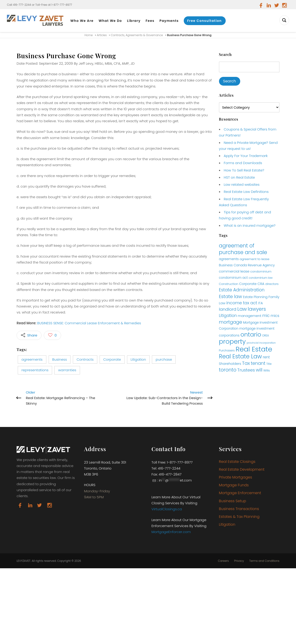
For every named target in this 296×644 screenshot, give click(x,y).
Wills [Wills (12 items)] (266, 370)
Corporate (112, 359)
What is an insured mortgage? (250, 225)
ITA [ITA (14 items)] (260, 303)
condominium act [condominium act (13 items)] (233, 278)
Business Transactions (239, 509)
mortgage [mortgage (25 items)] (231, 322)
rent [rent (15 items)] (266, 357)
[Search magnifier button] (284, 20)
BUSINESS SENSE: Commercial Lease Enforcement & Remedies (89, 323)
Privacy (239, 561)
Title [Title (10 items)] (269, 364)
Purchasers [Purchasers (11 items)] (227, 350)
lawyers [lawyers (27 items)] (257, 309)
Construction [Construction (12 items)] (229, 284)
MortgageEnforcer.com (171, 532)
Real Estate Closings (237, 462)
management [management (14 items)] (249, 316)
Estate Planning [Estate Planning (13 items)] (255, 297)
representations (35, 370)
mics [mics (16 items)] (275, 316)
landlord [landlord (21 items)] (228, 309)
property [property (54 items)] (232, 341)
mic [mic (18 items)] (266, 316)
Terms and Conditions (264, 561)
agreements (32, 359)
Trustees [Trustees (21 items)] (246, 370)
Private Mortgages (236, 477)
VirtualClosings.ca (167, 509)
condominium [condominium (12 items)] (261, 271)
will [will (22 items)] (259, 370)
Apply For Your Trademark (246, 156)
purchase (164, 359)
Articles (102, 35)
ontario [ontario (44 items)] (251, 334)
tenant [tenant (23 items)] (258, 363)
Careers (223, 561)
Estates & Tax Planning (239, 517)
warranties (67, 370)
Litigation (138, 359)
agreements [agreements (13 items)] (229, 259)
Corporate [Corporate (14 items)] (248, 284)
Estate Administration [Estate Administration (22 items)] (242, 290)
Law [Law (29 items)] (242, 309)
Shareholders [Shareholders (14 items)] (230, 364)
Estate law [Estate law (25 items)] (231, 296)
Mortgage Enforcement (240, 493)
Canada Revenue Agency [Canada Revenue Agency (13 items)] (254, 265)
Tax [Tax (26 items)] (246, 363)
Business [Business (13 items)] (226, 265)
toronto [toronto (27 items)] (228, 370)
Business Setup (233, 501)
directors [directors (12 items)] (272, 284)
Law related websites (242, 184)
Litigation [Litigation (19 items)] (228, 316)
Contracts (85, 359)
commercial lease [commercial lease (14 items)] (234, 271)
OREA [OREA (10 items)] (265, 336)
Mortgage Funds (234, 485)
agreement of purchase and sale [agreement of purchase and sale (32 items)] (243, 249)
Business (60, 359)
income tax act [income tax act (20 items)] (242, 303)
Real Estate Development (242, 469)
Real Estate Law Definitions (246, 192)
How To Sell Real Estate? (244, 170)
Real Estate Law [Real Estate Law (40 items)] (240, 356)
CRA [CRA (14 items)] (261, 284)
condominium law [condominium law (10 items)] (261, 278)
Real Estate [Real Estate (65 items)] (254, 349)
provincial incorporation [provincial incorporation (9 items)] (261, 343)
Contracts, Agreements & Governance (137, 35)
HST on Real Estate (239, 177)
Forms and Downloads (243, 163)
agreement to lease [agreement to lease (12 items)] (255, 259)
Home (89, 35)
